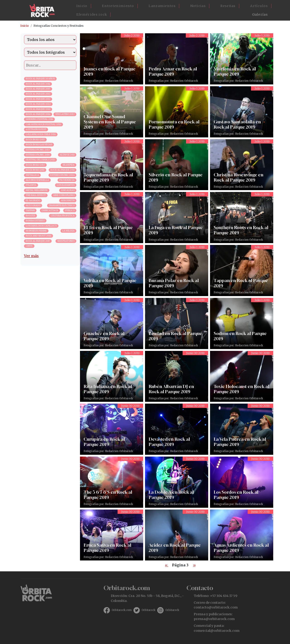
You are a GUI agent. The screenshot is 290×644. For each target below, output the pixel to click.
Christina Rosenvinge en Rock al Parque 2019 (242, 165)
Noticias (198, 6)
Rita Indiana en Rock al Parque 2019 (112, 376)
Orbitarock (149, 610)
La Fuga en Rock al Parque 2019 (177, 218)
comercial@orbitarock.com (217, 631)
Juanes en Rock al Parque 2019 (112, 59)
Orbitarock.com (122, 610)
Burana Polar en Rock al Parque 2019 (177, 271)
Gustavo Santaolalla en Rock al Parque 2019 (242, 112)
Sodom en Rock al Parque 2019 (242, 323)
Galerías (260, 14)
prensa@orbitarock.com (214, 619)
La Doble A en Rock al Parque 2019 (177, 482)
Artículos (259, 6)
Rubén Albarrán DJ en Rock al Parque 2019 (177, 376)
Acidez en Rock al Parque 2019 (177, 535)
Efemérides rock (92, 14)
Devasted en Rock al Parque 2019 (177, 429)
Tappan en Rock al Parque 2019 (242, 271)
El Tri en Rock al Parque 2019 (112, 218)
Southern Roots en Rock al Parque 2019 (242, 218)
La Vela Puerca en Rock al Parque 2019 (242, 429)
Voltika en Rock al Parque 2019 (112, 271)
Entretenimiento (118, 6)
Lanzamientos (162, 6)
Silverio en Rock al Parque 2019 (177, 165)
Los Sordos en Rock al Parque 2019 (242, 482)
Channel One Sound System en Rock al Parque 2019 (112, 112)
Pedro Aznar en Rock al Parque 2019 (177, 59)
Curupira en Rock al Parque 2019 (112, 429)
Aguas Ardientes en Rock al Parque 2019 (242, 535)
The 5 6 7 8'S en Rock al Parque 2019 (112, 482)
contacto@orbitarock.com (216, 607)
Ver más (31, 256)
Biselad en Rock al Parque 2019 (177, 323)
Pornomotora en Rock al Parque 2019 (177, 112)
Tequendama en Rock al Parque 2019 (112, 165)
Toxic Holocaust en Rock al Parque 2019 (242, 376)
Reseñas (228, 6)
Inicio (82, 6)
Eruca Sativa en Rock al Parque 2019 (112, 535)
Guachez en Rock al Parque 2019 (112, 323)
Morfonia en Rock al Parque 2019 (242, 59)
